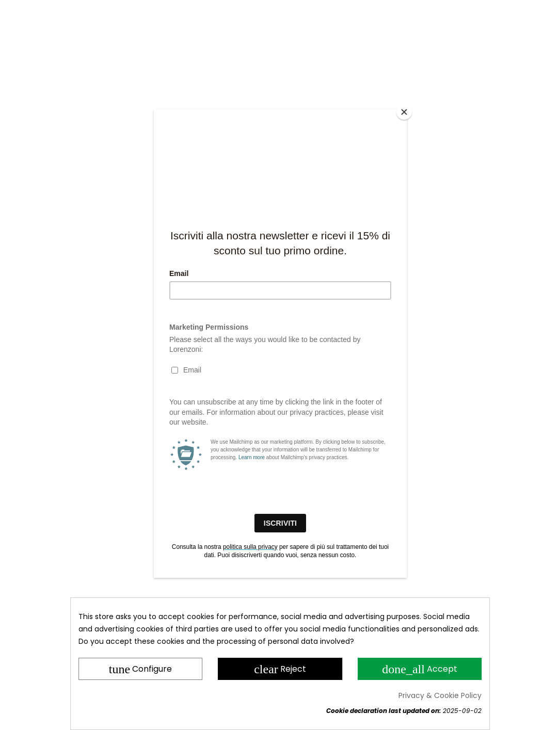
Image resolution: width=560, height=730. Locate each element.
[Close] (404, 112)
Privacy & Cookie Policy (440, 695)
